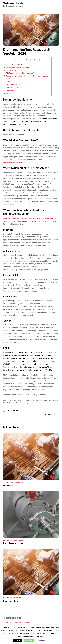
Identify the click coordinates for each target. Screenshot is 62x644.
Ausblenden (35, 60)
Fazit (7, 93)
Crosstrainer (50, 414)
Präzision (12, 79)
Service (11, 90)
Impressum (7, 623)
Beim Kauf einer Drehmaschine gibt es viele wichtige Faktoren (28, 218)
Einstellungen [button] (42, 640)
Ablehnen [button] (18, 640)
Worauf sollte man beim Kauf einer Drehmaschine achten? (27, 76)
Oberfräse (8, 486)
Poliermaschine (11, 601)
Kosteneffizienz (14, 88)
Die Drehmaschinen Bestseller (17, 67)
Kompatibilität (14, 85)
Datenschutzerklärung (21, 623)
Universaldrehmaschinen (13, 162)
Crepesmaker (12, 411)
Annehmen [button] (29, 640)
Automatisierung (15, 82)
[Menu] (57, 3)
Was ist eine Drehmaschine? (16, 70)
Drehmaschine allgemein (14, 64)
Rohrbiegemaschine (13, 543)
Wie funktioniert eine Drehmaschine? (19, 73)
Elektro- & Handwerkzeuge (13, 482)
